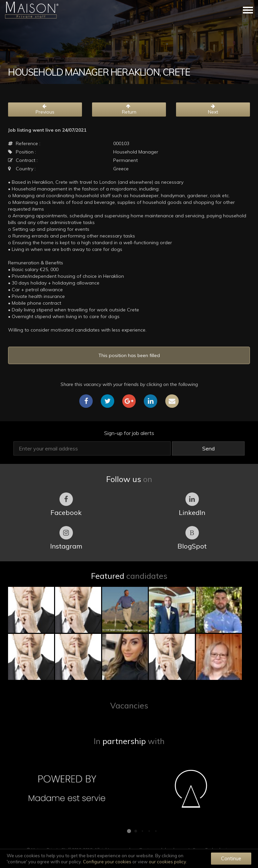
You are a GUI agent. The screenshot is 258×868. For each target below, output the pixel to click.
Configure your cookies (107, 862)
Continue (231, 858)
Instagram (66, 538)
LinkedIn (192, 505)
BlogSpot (192, 538)
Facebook (66, 505)
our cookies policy (167, 862)
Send (208, 448)
